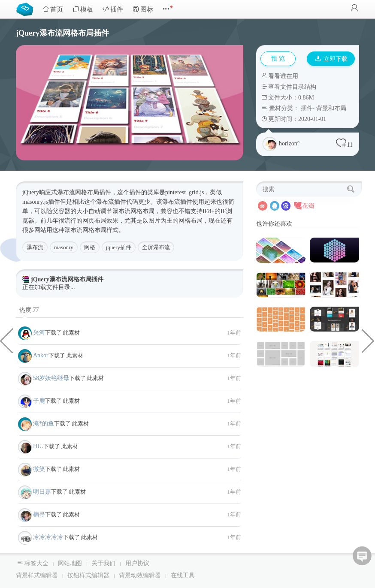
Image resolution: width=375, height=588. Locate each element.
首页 (53, 9)
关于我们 (103, 563)
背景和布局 (331, 108)
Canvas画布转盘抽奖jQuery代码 (369, 340)
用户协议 (137, 563)
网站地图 (70, 563)
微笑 (39, 469)
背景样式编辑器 (37, 575)
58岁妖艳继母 (51, 378)
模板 (83, 9)
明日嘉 (42, 492)
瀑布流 (35, 247)
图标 (143, 9)
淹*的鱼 (44, 424)
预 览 (278, 59)
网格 (90, 247)
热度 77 (29, 310)
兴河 (39, 333)
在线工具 (183, 575)
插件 (113, 9)
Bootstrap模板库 (27, 9)
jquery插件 (119, 247)
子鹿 (39, 401)
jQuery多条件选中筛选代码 (6, 340)
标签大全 (36, 563)
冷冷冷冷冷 (48, 537)
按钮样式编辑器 (88, 575)
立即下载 (331, 59)
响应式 (48, 192)
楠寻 (39, 514)
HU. (38, 446)
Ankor (41, 355)
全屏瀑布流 (156, 247)
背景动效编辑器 (140, 575)
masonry (64, 247)
